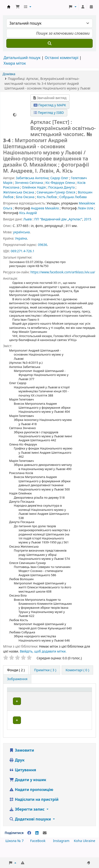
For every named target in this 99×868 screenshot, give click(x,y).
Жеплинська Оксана (19, 192)
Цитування (23, 780)
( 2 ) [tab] (16, 670)
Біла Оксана (25, 197)
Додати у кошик (28, 790)
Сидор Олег (59, 178)
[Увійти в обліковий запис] (83, 7)
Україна (21, 238)
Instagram (61, 851)
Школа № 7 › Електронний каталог (9, 7)
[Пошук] (49, 43)
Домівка (9, 74)
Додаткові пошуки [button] (31, 829)
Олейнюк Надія (34, 187)
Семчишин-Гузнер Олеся (56, 192)
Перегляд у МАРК (50, 105)
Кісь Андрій (28, 213)
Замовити (22, 760)
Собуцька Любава (73, 197)
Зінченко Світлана (29, 183)
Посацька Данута (61, 187)
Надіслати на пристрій (34, 810)
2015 (88, 219)
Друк (17, 770)
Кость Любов (47, 197)
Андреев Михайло (45, 208)
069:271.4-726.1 (22, 251)
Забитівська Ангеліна (32, 178)
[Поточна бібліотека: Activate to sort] (57, 694)
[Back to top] (85, 854)
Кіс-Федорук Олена (60, 183)
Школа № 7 (15, 851)
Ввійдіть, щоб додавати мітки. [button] (43, 651)
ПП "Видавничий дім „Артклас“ (58, 219)
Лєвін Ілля (85, 208)
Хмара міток (15, 63)
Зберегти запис (27, 820)
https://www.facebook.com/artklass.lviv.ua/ (63, 272)
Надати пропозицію (31, 800)
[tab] (45, 670)
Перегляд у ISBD (49, 113)
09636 (42, 245)
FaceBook (38, 851)
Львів (28, 219)
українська (21, 232)
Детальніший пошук (22, 58)
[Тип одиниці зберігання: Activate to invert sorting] (24, 694)
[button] (18, 7)
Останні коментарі (61, 58)
